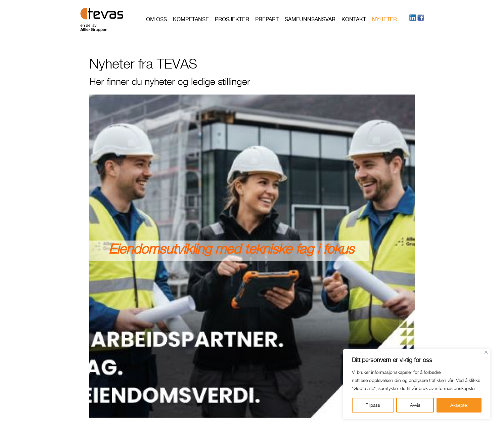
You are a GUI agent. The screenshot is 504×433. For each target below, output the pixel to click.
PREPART (267, 19)
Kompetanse (191, 19)
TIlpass (373, 405)
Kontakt (354, 19)
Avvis (415, 405)
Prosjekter (232, 19)
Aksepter (459, 405)
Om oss (156, 19)
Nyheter (384, 19)
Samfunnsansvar (310, 19)
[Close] (486, 352)
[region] (417, 384)
